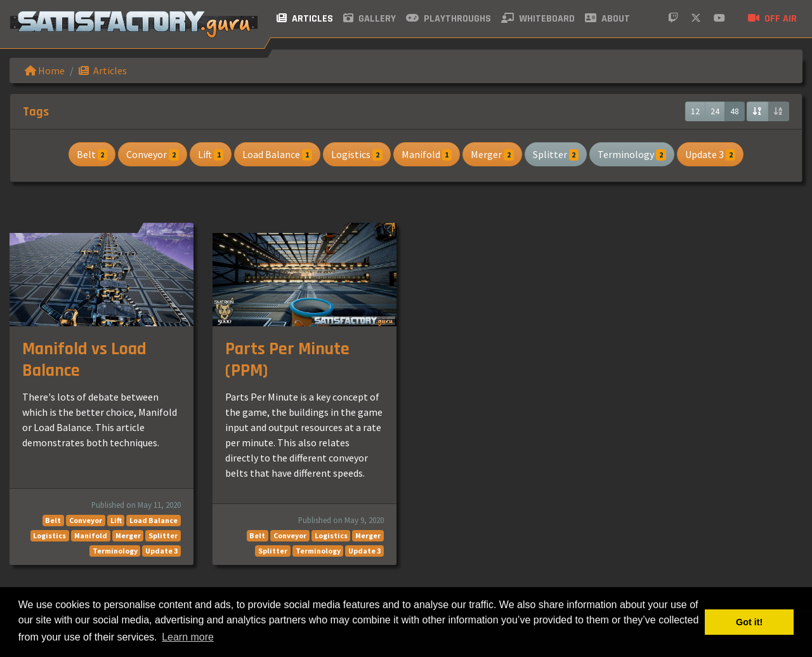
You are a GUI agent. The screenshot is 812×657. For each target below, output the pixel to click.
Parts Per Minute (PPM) (287, 360)
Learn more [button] (188, 637)
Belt (92, 154)
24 (715, 111)
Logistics (357, 154)
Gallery (370, 19)
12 (695, 111)
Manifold (427, 154)
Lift (211, 154)
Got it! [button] (749, 622)
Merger (492, 154)
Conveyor (153, 154)
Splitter (556, 154)
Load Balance (277, 154)
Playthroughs (449, 19)
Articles (305, 19)
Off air (772, 19)
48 (735, 111)
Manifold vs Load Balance (84, 360)
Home (45, 70)
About (607, 19)
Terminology (632, 154)
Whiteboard (538, 19)
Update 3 (710, 154)
